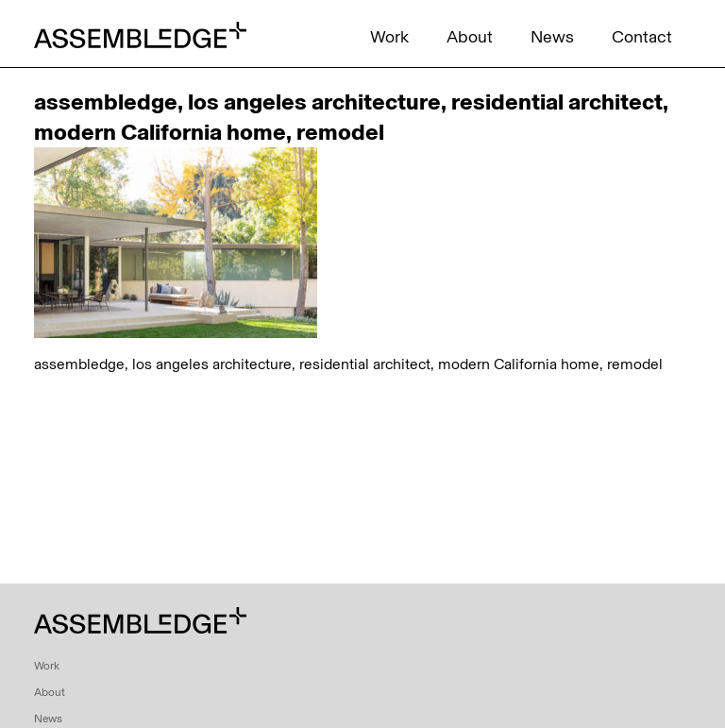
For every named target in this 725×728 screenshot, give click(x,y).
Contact (642, 37)
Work (389, 37)
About (470, 37)
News (552, 37)
